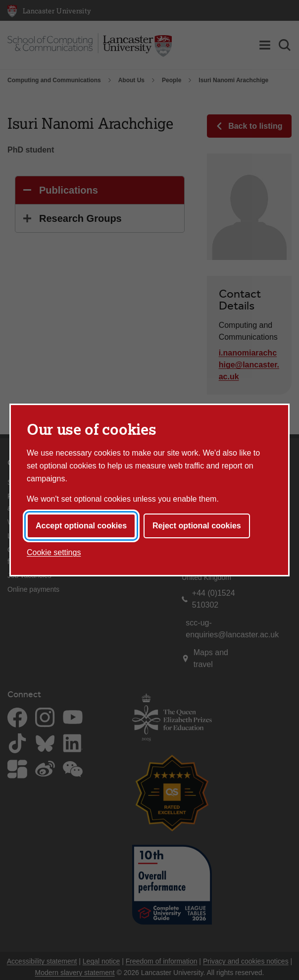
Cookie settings (54, 552)
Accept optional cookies (81, 526)
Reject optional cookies (197, 526)
